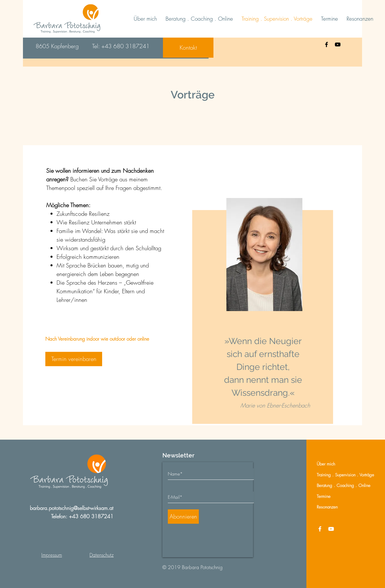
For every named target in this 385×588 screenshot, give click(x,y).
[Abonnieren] (183, 517)
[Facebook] (326, 44)
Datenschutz (102, 555)
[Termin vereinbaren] (74, 359)
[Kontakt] (188, 48)
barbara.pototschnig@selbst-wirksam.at (72, 508)
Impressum (52, 555)
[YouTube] (338, 44)
